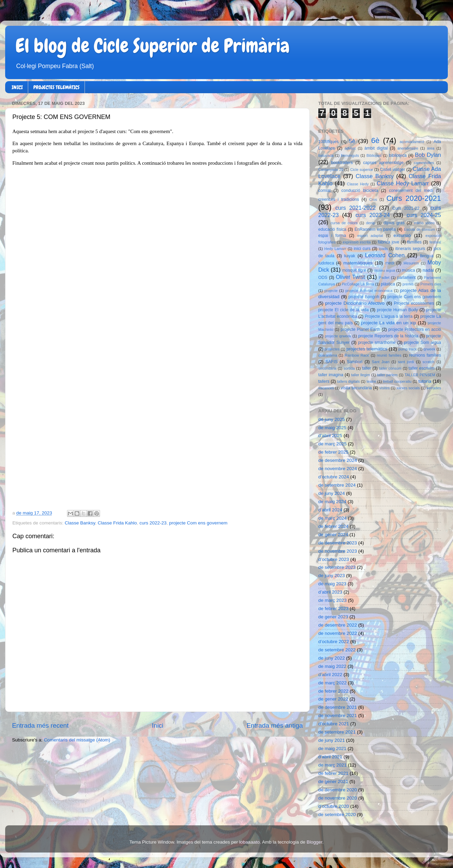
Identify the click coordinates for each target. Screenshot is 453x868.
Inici (158, 725)
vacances (326, 388)
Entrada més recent (40, 725)
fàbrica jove (389, 242)
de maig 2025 (332, 428)
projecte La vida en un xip (388, 323)
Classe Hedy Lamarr (403, 183)
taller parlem (387, 375)
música (408, 270)
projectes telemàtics (367, 349)
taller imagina (331, 375)
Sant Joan (381, 362)
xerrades (434, 388)
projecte (331, 291)
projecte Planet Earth (360, 329)
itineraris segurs (410, 249)
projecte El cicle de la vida (344, 310)
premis (408, 284)
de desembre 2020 (338, 790)
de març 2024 (333, 518)
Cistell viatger (392, 170)
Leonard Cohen (385, 255)
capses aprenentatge (384, 163)
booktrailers (342, 163)
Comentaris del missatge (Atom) (77, 740)
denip (371, 223)
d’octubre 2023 (334, 559)
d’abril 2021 (330, 757)
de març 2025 (333, 444)
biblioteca (398, 155)
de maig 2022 (332, 666)
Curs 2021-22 (406, 208)
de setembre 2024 (337, 485)
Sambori (355, 362)
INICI (17, 87)
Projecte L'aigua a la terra (389, 316)
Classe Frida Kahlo (117, 523)
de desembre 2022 (338, 625)
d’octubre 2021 (334, 724)
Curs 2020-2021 (414, 198)
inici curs (362, 249)
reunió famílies (389, 355)
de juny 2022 (332, 658)
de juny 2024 (332, 493)
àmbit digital (376, 148)
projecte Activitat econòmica (369, 291)
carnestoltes (424, 163)
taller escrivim (422, 368)
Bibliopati (374, 155)
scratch (428, 362)
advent (350, 148)
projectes (332, 349)
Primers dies (431, 284)
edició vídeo (424, 223)
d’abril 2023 (330, 592)
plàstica (388, 284)
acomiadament (412, 142)
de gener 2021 (333, 782)
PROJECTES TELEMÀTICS (56, 87)
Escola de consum (419, 229)
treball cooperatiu (397, 381)
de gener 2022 (333, 699)
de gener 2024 (333, 535)
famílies (415, 242)
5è (352, 141)
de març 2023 (333, 600)
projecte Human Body (397, 310)
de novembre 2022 (338, 633)
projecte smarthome (377, 343)
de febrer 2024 (333, 526)
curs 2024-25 (424, 215)
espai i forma (332, 236)
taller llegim (360, 375)
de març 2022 (333, 683)
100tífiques (328, 142)
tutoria (425, 381)
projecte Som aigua (422, 343)
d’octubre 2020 (334, 806)
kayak (350, 256)
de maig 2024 (332, 502)
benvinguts (350, 155)
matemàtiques (358, 263)
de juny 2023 (332, 576)
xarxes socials (408, 388)
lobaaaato (249, 842)
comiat (324, 191)
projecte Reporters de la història (388, 336)
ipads (383, 249)
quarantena (328, 355)
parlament (406, 278)
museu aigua (384, 270)
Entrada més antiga (275, 725)
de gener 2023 (333, 617)
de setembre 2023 (337, 567)
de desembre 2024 (338, 460)
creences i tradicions (339, 199)
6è (375, 140)
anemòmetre (408, 148)
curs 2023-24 (373, 215)
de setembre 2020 (337, 815)
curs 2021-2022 (356, 208)
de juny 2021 (332, 740)
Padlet (384, 278)
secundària (327, 368)
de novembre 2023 (338, 551)
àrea (431, 148)
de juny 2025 (332, 419)
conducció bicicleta (360, 191)
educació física (332, 229)
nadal (428, 270)
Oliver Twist (350, 277)
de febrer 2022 (333, 691)
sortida (349, 368)
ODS (323, 278)
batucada (326, 155)
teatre (372, 381)
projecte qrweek (338, 336)
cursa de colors (344, 223)
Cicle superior (362, 170)
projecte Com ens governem (198, 523)
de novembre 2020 (338, 798)
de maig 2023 (332, 584)
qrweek (429, 349)
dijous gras (394, 223)
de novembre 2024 (338, 469)
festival (435, 242)
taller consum (390, 368)
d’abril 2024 (330, 510)
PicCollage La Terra (358, 284)
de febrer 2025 (333, 452)
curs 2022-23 (153, 523)
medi (390, 263)
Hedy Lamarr (335, 249)
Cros (373, 199)
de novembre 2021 (338, 715)
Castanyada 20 (331, 170)
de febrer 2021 (333, 773)
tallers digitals (349, 381)
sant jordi (406, 362)
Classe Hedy (358, 184)
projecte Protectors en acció (415, 329)
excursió (402, 235)
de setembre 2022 (337, 650)
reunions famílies (425, 355)
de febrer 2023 (333, 609)
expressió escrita (357, 242)
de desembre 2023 (338, 543)
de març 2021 (333, 765)
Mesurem (411, 263)
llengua (427, 256)
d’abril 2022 (330, 675)
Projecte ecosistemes (414, 303)
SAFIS (332, 362)
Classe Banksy (80, 523)
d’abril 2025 (330, 436)
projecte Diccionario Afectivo (355, 303)
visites (385, 388)
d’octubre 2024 (334, 477)
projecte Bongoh (364, 297)
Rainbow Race (357, 355)
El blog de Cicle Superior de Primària (153, 46)
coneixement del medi (411, 191)
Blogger (314, 842)
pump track (408, 349)
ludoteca (326, 263)
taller (366, 368)
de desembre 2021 (338, 707)
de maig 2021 (332, 748)
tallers (324, 381)
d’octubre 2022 (334, 642)
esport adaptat (370, 236)
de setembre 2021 (337, 732)
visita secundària (356, 388)
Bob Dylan (428, 155)
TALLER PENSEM (420, 375)
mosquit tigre (354, 270)
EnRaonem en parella (375, 229)
